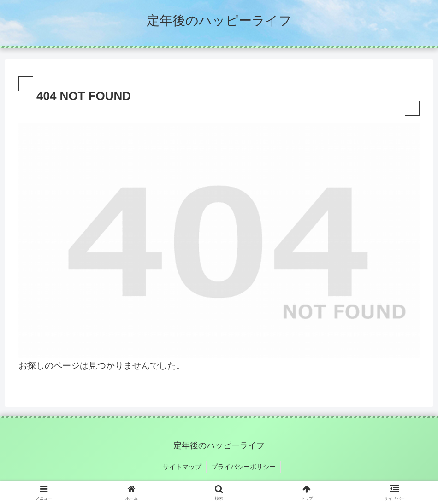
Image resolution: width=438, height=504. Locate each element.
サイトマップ (182, 467)
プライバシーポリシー (243, 467)
